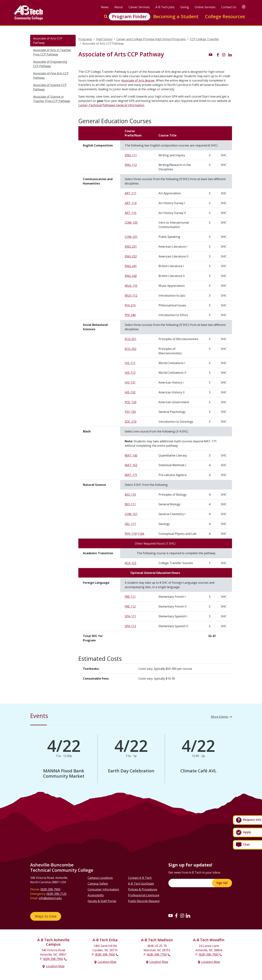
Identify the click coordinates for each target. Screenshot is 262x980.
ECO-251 (131, 339)
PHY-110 (131, 534)
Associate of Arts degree (138, 80)
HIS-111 (130, 363)
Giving (185, 7)
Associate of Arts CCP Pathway (48, 41)
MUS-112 (131, 295)
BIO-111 (130, 504)
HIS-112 (130, 373)
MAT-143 (131, 455)
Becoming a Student (176, 16)
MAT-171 (131, 475)
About (119, 7)
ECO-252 (131, 349)
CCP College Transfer (204, 39)
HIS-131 (130, 382)
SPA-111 (130, 616)
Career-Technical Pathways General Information (111, 105)
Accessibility (96, 895)
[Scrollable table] (155, 387)
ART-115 (131, 213)
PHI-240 (130, 315)
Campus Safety (98, 884)
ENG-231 (131, 247)
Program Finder (129, 16)
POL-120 (131, 402)
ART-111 (131, 193)
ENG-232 (131, 256)
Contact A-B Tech (140, 878)
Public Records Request (144, 901)
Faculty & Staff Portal (102, 901)
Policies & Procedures (143, 889)
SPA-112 (130, 626)
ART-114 (131, 203)
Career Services (139, 7)
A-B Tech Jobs (165, 7)
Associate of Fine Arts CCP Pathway (51, 76)
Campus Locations (100, 878)
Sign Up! (222, 883)
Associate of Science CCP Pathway (50, 87)
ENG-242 (131, 276)
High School (104, 39)
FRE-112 (130, 606)
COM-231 (131, 237)
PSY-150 (130, 412)
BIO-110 (130, 495)
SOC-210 (131, 422)
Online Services (205, 7)
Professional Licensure (144, 895)
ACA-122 (130, 563)
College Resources (225, 16)
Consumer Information (103, 889)
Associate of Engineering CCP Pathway (50, 64)
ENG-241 (131, 266)
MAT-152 (131, 465)
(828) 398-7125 (57, 894)
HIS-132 (130, 392)
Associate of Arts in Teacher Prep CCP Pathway (52, 52)
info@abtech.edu (50, 898)
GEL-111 (130, 524)
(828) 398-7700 (157, 955)
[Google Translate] (244, 7)
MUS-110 (131, 286)
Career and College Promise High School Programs (151, 39)
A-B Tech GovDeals (141, 884)
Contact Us (229, 7)
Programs (85, 39)
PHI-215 (130, 305)
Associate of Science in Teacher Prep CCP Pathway (52, 99)
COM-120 (131, 223)
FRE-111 (130, 597)
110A (141, 534)
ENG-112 (131, 165)
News (105, 7)
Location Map (55, 966)
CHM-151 (131, 514)
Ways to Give (46, 916)
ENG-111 (131, 155)
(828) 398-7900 (50, 889)
